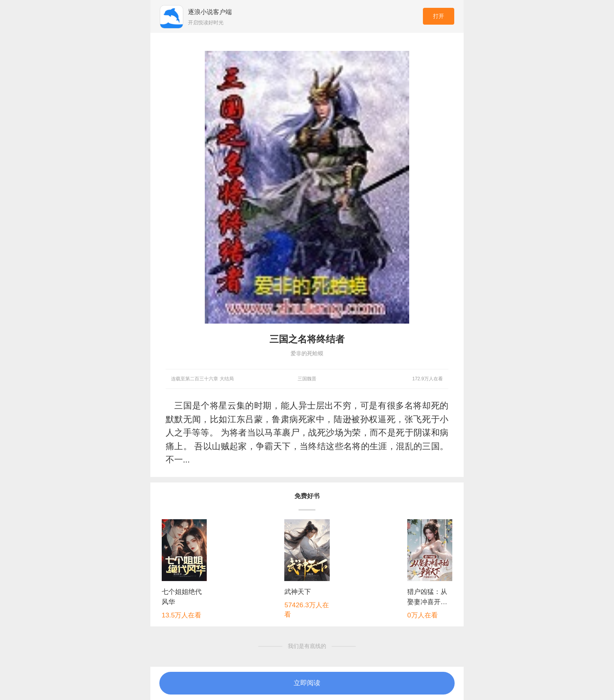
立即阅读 (307, 683)
